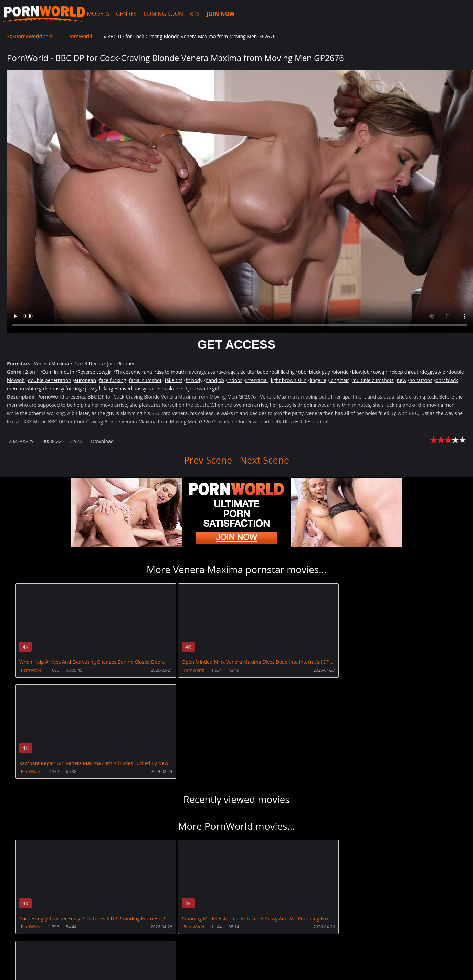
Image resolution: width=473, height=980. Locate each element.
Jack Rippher (121, 364)
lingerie (318, 380)
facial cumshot (145, 380)
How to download (116, 939)
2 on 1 (32, 372)
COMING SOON (166, 14)
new (402, 380)
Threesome (128, 372)
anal (149, 372)
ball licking (283, 372)
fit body (194, 380)
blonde (341, 372)
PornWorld (31, 670)
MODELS (101, 14)
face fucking (113, 380)
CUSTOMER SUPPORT (61, 939)
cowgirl (381, 372)
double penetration (50, 380)
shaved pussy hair (136, 388)
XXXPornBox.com (170, 939)
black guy (320, 372)
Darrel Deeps (88, 364)
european (85, 380)
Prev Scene (208, 460)
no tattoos (421, 380)
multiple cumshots (373, 380)
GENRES (129, 14)
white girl (209, 388)
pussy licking (99, 388)
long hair (339, 380)
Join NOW (18, 939)
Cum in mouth (58, 372)
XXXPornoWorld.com (45, 14)
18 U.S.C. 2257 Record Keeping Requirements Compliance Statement (228, 960)
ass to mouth (171, 372)
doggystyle (433, 372)
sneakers (170, 388)
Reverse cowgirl (95, 372)
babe (262, 372)
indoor (235, 380)
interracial (256, 380)
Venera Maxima (52, 364)
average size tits (236, 372)
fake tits (174, 380)
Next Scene (265, 460)
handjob (215, 380)
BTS (198, 14)
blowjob (361, 372)
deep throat (405, 372)
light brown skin (289, 380)
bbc (302, 372)
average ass (202, 372)
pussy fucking (66, 388)
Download (102, 441)
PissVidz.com (214, 939)
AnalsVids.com (256, 939)
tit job (189, 388)
